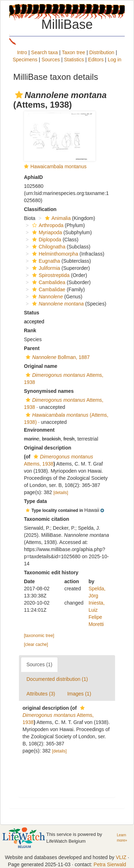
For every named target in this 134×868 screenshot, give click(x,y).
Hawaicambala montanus (58, 166)
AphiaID (33, 177)
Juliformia (45, 268)
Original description (48, 448)
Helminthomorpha (54, 254)
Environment (39, 430)
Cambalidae (48, 289)
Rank (30, 330)
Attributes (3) (41, 694)
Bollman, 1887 (57, 357)
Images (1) (79, 694)
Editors (96, 60)
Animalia (57, 218)
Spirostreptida (50, 275)
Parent (32, 348)
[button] (19, 95)
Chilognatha (48, 247)
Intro (22, 52)
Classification (40, 209)
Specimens (25, 60)
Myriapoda (46, 232)
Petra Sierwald (110, 864)
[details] (61, 493)
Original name (41, 366)
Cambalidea (48, 282)
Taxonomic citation (47, 519)
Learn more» (122, 838)
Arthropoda (47, 225)
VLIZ (121, 857)
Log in (114, 60)
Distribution (102, 52)
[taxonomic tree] (39, 636)
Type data (35, 501)
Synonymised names (49, 391)
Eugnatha (45, 261)
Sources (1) (39, 664)
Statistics (74, 60)
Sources (51, 60)
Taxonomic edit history (51, 572)
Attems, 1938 (58, 715)
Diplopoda (46, 240)
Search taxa (44, 52)
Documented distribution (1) (57, 679)
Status (32, 313)
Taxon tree (73, 52)
